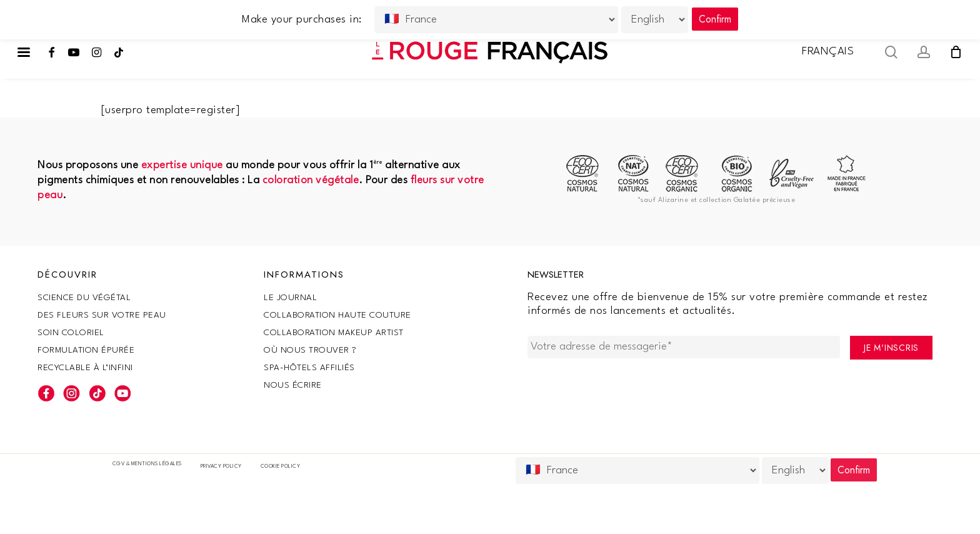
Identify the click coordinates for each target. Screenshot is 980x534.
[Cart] (956, 52)
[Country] (637, 471)
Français (828, 52)
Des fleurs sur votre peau (102, 315)
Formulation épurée (86, 350)
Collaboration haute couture (337, 315)
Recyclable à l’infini (85, 368)
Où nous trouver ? (310, 350)
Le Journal (290, 298)
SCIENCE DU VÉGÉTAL (84, 298)
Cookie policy (281, 466)
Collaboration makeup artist (334, 333)
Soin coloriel (71, 333)
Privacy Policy (221, 466)
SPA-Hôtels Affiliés (309, 368)
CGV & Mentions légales (147, 464)
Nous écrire (293, 385)
